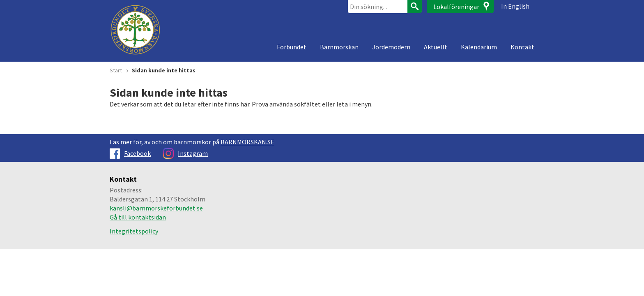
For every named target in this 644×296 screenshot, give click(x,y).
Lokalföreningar (456, 7)
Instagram (185, 153)
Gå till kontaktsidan (138, 217)
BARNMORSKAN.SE (247, 142)
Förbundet (292, 47)
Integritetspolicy (134, 231)
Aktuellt (436, 47)
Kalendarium (479, 47)
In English (515, 6)
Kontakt (522, 47)
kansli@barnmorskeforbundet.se (156, 208)
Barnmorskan (339, 47)
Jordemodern (391, 47)
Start (116, 70)
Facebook (130, 153)
